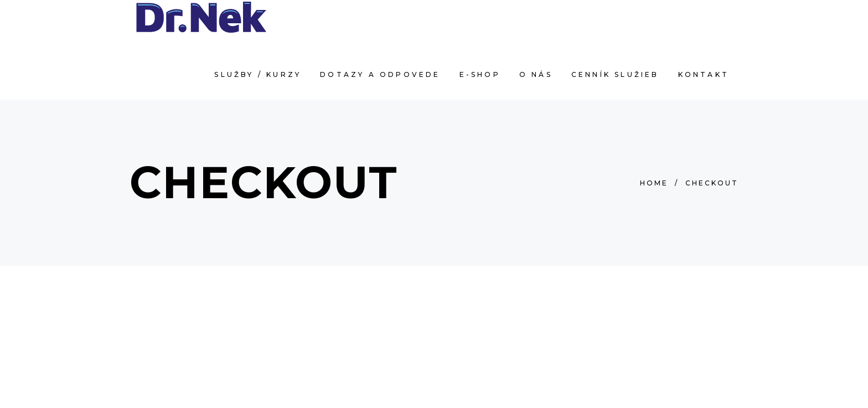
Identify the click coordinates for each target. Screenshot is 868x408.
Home (654, 183)
